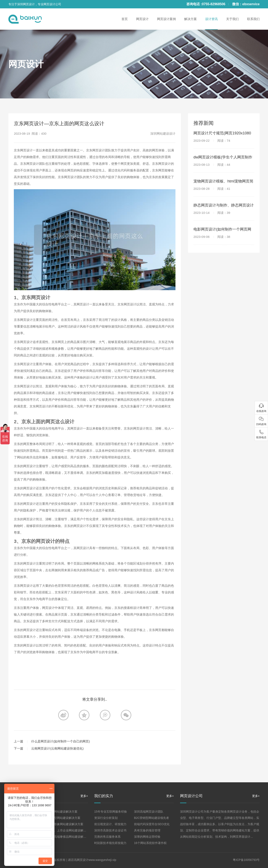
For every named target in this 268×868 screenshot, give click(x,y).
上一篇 (19, 756)
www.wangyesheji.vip (102, 860)
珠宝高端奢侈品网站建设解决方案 (70, 837)
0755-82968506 (214, 4)
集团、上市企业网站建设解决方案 (70, 830)
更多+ (84, 796)
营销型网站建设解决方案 (64, 818)
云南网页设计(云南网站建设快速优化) (57, 764)
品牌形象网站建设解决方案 (66, 824)
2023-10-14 (212, 213)
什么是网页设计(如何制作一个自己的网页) (61, 756)
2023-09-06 (212, 237)
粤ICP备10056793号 (246, 860)
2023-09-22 (212, 141)
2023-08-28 (212, 189)
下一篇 (19, 764)
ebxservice (251, 4)
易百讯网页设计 (78, 860)
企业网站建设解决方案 (63, 812)
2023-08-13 (212, 165)
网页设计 (26, 64)
